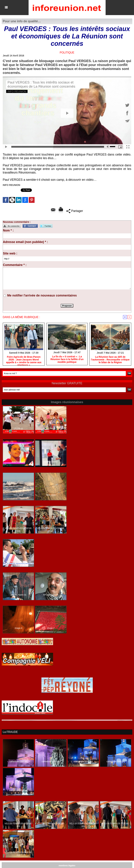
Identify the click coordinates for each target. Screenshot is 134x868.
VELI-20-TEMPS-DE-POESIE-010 (18, 530)
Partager (75, 211)
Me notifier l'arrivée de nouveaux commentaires (42, 295)
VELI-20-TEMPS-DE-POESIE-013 (51, 825)
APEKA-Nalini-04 (51, 595)
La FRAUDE (10, 732)
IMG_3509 (18, 495)
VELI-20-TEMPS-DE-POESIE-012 (18, 854)
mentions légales (67, 866)
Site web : (10, 253)
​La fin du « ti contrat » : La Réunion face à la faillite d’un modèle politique (67, 359)
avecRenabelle (18, 462)
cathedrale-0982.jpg (18, 762)
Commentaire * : (15, 265)
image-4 (18, 628)
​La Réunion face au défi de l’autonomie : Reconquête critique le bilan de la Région (110, 360)
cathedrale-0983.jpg (116, 762)
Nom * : (8, 230)
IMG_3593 (51, 495)
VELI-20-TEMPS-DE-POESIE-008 (116, 825)
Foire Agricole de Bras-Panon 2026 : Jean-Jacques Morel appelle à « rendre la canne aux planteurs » (24, 360)
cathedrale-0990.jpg (18, 790)
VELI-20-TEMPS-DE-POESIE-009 (83, 825)
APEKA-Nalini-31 (18, 595)
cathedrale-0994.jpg (51, 762)
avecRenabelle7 (51, 462)
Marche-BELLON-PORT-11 (18, 562)
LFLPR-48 (51, 429)
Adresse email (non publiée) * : (25, 242)
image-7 (51, 628)
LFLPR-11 (18, 429)
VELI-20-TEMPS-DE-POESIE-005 (18, 825)
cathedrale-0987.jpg (83, 762)
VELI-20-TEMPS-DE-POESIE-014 (51, 530)
